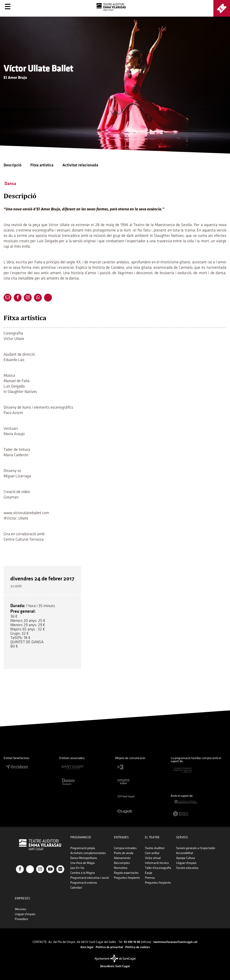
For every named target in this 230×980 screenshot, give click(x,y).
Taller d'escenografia (158, 868)
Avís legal (87, 947)
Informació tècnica (157, 863)
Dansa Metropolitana (84, 858)
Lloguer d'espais (186, 863)
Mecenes (21, 909)
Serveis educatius (187, 868)
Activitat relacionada (80, 165)
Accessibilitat (185, 853)
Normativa (121, 868)
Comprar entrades (125, 848)
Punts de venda (124, 853)
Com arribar (152, 853)
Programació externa (84, 883)
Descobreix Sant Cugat (115, 966)
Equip (148, 873)
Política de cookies (138, 947)
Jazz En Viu (77, 868)
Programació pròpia (83, 848)
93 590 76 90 (132, 942)
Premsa (150, 878)
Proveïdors (21, 919)
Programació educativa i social (90, 878)
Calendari (76, 888)
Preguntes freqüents (127, 878)
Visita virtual (153, 858)
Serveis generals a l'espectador (196, 848)
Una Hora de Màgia (82, 863)
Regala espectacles (126, 873)
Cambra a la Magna (83, 873)
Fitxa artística (42, 165)
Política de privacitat (109, 947)
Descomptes (122, 863)
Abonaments (122, 858)
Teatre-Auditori (155, 848)
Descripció (12, 165)
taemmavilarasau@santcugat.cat (175, 942)
